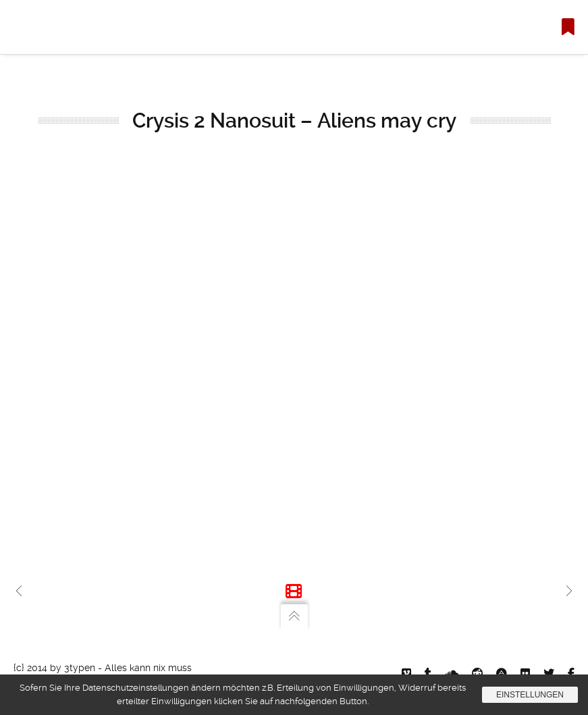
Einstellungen (530, 695)
